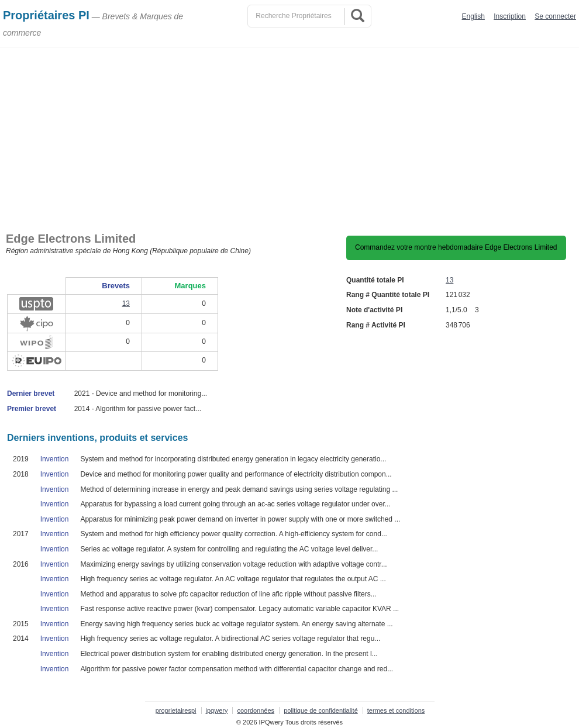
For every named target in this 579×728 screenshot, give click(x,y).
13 (449, 280)
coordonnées (256, 710)
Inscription (510, 16)
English (473, 16)
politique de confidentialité (321, 710)
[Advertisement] (289, 135)
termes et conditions (396, 710)
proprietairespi (176, 710)
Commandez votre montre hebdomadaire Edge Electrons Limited (456, 247)
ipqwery (217, 710)
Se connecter (555, 16)
